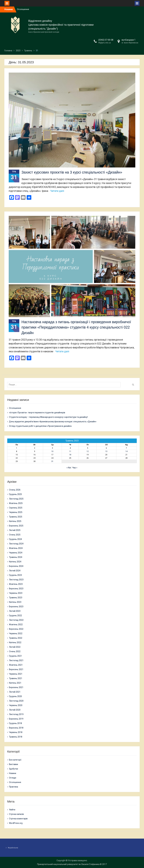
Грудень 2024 (15, 539)
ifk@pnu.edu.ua (105, 43)
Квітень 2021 (15, 683)
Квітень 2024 (15, 562)
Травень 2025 (16, 517)
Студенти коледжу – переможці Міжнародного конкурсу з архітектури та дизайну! (48, 417)
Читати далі (57, 191)
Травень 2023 (16, 598)
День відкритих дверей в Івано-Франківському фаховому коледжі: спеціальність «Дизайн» (53, 422)
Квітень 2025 (15, 521)
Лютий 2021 (15, 692)
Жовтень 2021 (16, 665)
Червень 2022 (16, 633)
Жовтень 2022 (16, 624)
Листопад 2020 (16, 701)
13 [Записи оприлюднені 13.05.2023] (106, 451)
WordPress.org (16, 823)
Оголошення (23, 9)
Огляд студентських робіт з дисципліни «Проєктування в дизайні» (40, 426)
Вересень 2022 (16, 629)
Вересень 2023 (16, 589)
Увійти (12, 810)
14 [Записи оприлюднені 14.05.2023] (126, 451)
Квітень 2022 (15, 642)
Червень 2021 (16, 674)
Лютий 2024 (15, 571)
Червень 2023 (16, 593)
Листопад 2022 (16, 620)
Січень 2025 (15, 535)
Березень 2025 (16, 526)
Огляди (13, 778)
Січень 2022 (15, 651)
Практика (13, 787)
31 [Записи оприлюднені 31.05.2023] (52, 461)
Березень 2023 (16, 607)
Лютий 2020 (15, 710)
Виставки (13, 764)
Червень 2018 (16, 732)
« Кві (69, 468)
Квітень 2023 (15, 602)
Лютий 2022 (15, 647)
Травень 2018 (16, 737)
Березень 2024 (16, 566)
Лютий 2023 (15, 611)
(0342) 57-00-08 (106, 40)
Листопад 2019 (16, 714)
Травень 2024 (16, 557)
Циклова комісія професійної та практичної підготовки (61, 25)
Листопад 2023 (16, 580)
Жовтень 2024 (16, 548)
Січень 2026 (15, 490)
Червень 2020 (16, 705)
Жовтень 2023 (16, 584)
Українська (13, 848)
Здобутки (13, 769)
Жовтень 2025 (16, 503)
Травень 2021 (16, 678)
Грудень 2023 (15, 575)
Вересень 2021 (16, 669)
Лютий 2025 (15, 530)
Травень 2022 (16, 638)
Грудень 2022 (15, 616)
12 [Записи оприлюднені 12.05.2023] (88, 451)
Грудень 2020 (15, 696)
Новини (13, 773)
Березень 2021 (16, 687)
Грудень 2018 (15, 723)
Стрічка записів (16, 814)
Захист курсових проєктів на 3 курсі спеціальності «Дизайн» (72, 172)
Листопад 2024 (16, 544)
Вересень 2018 (16, 728)
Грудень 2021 (15, 656)
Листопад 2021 (16, 660)
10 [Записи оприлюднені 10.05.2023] (52, 451)
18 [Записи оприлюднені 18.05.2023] (70, 455)
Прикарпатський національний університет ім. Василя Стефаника (68, 864)
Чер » (75, 468)
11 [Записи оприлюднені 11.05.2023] (70, 451)
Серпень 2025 (16, 508)
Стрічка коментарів (18, 819)
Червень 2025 (16, 512)
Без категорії (15, 760)
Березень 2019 (16, 719)
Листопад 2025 (16, 499)
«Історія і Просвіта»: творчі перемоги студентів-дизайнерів (37, 413)
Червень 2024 (16, 553)
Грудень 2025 (15, 494)
